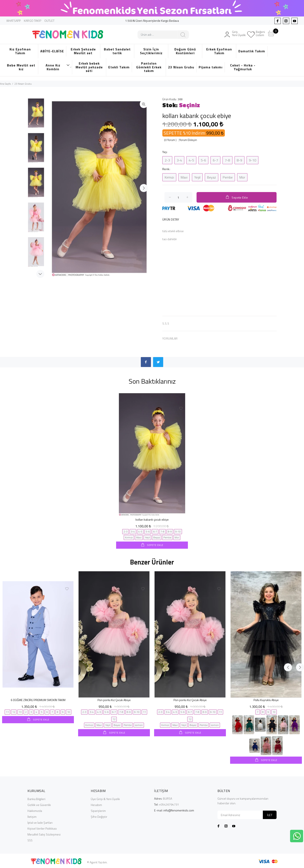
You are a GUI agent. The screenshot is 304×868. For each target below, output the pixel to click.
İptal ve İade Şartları (40, 822)
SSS (30, 840)
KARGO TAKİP (33, 21)
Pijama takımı (211, 67)
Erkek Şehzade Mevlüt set (83, 51)
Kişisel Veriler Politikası (42, 828)
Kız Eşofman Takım (20, 51)
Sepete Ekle (237, 197)
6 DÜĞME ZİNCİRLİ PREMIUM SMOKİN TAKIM (38, 700)
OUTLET (50, 21)
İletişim (32, 816)
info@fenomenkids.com (179, 810)
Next (40, 274)
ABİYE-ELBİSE (52, 51)
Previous (288, 561)
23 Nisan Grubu (181, 67)
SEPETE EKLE (155, 545)
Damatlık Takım (252, 51)
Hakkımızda (35, 810)
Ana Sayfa (5, 84)
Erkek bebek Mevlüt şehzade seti (89, 67)
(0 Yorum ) (170, 140)
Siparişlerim (98, 810)
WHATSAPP (14, 21)
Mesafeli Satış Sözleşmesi (44, 834)
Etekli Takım (119, 67)
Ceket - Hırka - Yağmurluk (243, 67)
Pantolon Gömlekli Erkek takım (149, 67)
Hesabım (96, 804)
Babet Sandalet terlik (117, 51)
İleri (144, 188)
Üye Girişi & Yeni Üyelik (105, 798)
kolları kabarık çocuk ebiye (152, 519)
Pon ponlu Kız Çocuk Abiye (114, 700)
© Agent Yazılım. (97, 862)
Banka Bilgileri (36, 798)
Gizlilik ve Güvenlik (39, 804)
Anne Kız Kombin (58, 67)
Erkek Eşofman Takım (219, 51)
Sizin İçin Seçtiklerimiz (151, 51)
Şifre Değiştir (99, 816)
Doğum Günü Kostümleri (185, 51)
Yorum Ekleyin (188, 140)
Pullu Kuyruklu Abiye (266, 700)
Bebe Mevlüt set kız (21, 67)
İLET (270, 815)
